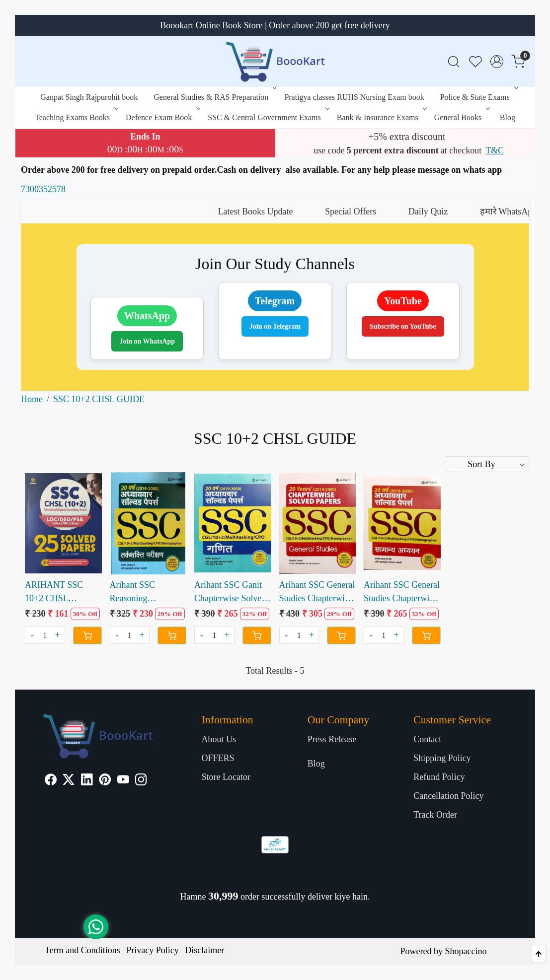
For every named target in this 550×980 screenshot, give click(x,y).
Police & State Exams (478, 97)
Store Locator (226, 777)
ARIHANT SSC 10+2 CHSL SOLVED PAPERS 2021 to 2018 (59, 593)
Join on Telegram (275, 326)
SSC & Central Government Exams (268, 117)
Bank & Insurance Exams (381, 117)
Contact (427, 739)
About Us (219, 739)
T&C (495, 150)
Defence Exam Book (162, 117)
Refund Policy (439, 777)
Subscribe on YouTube (403, 326)
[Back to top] (539, 953)
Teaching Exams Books (76, 117)
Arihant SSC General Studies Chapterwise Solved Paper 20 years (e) (317, 593)
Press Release (332, 739)
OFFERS (218, 758)
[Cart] (87, 635)
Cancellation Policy (448, 796)
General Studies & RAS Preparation (214, 97)
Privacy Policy (153, 950)
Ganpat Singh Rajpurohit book (89, 97)
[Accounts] (497, 62)
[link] (454, 62)
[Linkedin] (87, 781)
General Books (461, 117)
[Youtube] (123, 781)
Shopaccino (466, 951)
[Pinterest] (105, 781)
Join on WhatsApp (147, 341)
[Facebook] (51, 781)
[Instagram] (141, 781)
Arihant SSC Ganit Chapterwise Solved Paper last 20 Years (230, 593)
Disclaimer (204, 950)
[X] (69, 781)
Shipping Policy (442, 758)
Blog (508, 117)
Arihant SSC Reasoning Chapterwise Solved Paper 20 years (146, 593)
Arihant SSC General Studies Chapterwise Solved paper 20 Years (402, 593)
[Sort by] (487, 464)
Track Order (435, 815)
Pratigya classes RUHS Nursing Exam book (354, 97)
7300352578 (43, 189)
